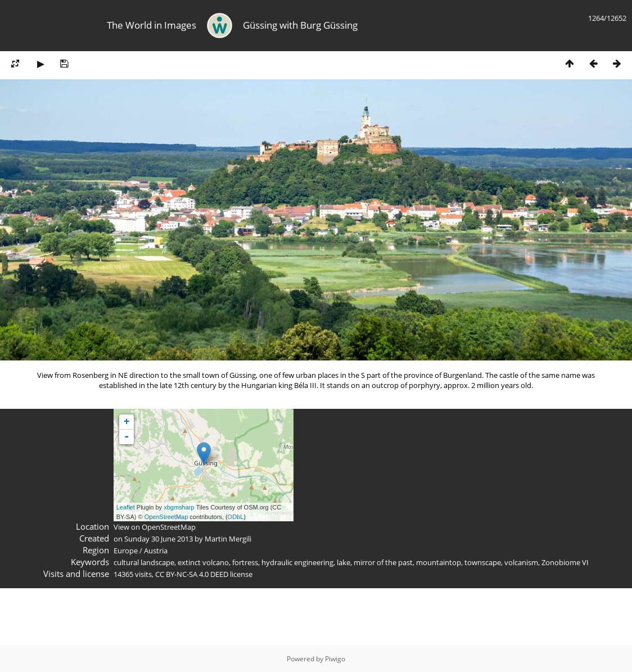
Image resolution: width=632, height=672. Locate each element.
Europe (126, 551)
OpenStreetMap (166, 517)
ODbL (236, 517)
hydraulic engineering (297, 562)
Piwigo (335, 659)
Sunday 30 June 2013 (159, 539)
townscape (483, 562)
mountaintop (439, 562)
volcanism (521, 562)
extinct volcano (203, 562)
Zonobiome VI (565, 562)
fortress (245, 562)
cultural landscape (144, 562)
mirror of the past (383, 562)
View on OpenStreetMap (155, 527)
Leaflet (126, 507)
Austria (156, 551)
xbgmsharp (179, 507)
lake (344, 562)
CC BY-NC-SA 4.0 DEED (192, 574)
